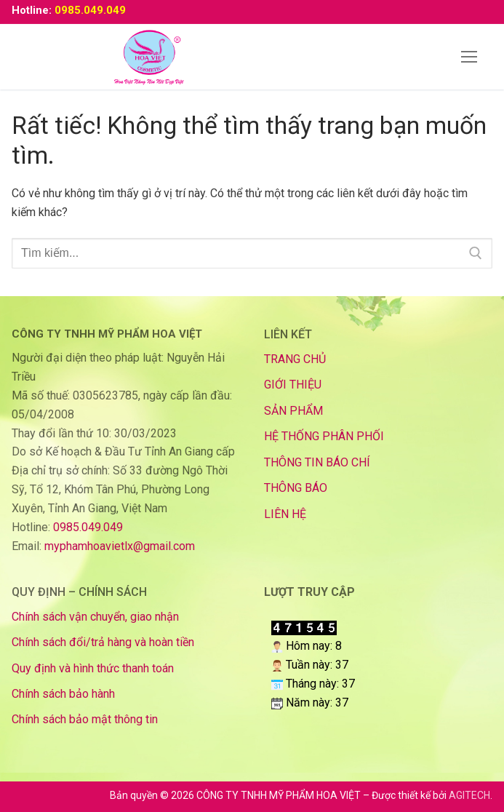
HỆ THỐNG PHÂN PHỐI (324, 436)
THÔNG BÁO (296, 488)
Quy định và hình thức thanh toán (93, 668)
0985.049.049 (90, 10)
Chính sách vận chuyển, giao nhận (95, 617)
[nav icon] (469, 57)
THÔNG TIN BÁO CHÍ (317, 462)
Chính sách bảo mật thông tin (85, 719)
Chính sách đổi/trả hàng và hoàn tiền (103, 642)
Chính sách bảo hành (63, 694)
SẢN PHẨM (293, 411)
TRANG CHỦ (295, 359)
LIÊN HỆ (285, 514)
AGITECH (469, 795)
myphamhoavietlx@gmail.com (120, 546)
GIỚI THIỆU (293, 385)
